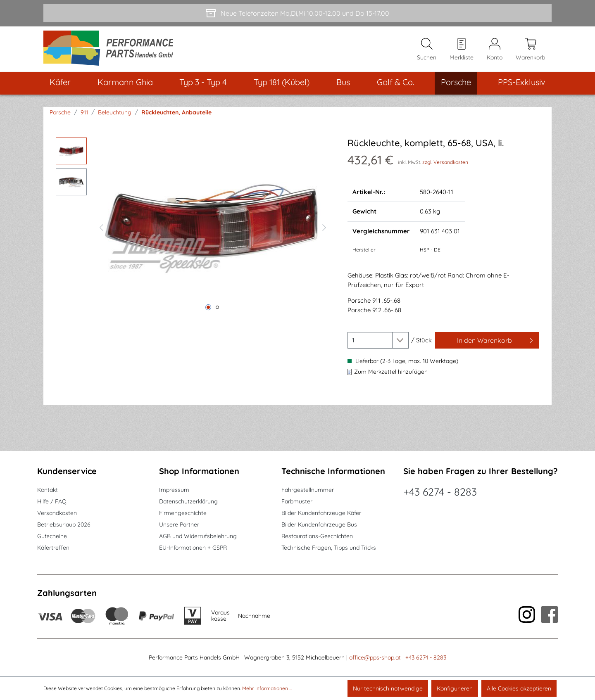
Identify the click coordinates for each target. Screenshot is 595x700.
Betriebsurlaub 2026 (64, 525)
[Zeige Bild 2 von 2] (217, 308)
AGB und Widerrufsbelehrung (198, 536)
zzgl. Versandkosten (445, 163)
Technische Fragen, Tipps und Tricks (329, 548)
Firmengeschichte (183, 513)
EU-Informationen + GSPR (193, 548)
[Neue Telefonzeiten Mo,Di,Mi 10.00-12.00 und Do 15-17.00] (297, 13)
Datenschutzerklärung (188, 502)
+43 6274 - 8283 (440, 492)
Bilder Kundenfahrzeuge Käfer (321, 513)
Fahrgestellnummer (308, 490)
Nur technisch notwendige (388, 688)
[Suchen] (427, 50)
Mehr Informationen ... (267, 688)
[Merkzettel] (462, 50)
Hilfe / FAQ (52, 502)
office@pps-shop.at (375, 658)
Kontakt (48, 490)
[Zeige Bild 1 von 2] (208, 308)
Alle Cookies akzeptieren (519, 688)
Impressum (174, 490)
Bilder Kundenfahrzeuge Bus (319, 525)
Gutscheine (52, 536)
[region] (193, 228)
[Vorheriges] (101, 228)
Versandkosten (57, 513)
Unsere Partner (179, 525)
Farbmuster (297, 502)
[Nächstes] (324, 228)
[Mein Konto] (495, 50)
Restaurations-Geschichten (317, 536)
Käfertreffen (53, 548)
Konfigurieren (455, 688)
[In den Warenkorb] (487, 342)
